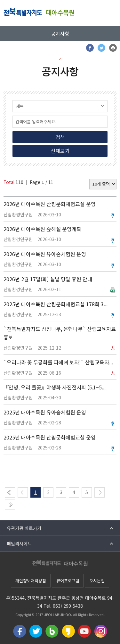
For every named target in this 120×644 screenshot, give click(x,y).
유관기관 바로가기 (24, 528)
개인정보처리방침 (31, 581)
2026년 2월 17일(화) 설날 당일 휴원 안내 (48, 279)
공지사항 (60, 34)
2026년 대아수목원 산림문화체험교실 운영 (50, 204)
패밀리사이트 (19, 544)
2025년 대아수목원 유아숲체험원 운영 (45, 412)
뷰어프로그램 (68, 581)
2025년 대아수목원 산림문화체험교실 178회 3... (56, 304)
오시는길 (97, 581)
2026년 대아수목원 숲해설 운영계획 (42, 229)
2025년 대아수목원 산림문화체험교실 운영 (50, 437)
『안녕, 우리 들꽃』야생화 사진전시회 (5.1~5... (55, 387)
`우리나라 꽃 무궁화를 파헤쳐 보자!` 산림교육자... (58, 362)
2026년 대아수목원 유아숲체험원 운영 (45, 254)
